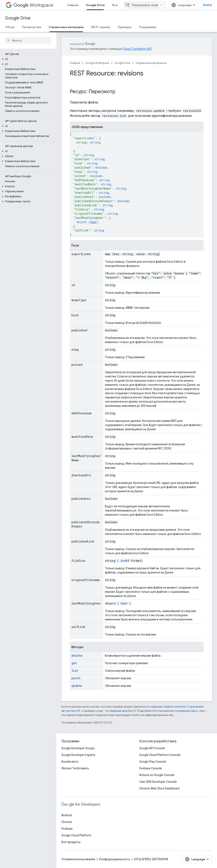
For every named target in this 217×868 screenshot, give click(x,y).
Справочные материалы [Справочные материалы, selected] (66, 27)
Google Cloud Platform (76, 835)
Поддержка (147, 27)
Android (67, 815)
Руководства (32, 27)
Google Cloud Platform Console (160, 755)
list (75, 671)
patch (76, 678)
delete (77, 656)
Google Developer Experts (78, 755)
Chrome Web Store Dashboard (159, 788)
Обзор (10, 27)
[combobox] (144, 5)
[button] (27, 59)
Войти (208, 5)
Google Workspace (97, 63)
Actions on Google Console (157, 775)
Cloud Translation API (138, 49)
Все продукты (71, 842)
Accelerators (70, 762)
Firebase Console (151, 768)
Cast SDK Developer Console (158, 782)
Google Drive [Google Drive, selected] (95, 5)
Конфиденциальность (115, 859)
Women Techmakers (75, 768)
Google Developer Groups (78, 748)
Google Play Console (153, 762)
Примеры (125, 27)
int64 (125, 561)
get (74, 663)
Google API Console (152, 748)
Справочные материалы (151, 63)
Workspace (33, 5)
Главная (73, 5)
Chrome (67, 822)
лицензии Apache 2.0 (123, 711)
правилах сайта (188, 711)
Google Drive (18, 18)
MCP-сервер (101, 27)
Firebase (67, 829)
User (94, 222)
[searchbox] (28, 40)
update (77, 686)
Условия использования (78, 859)
